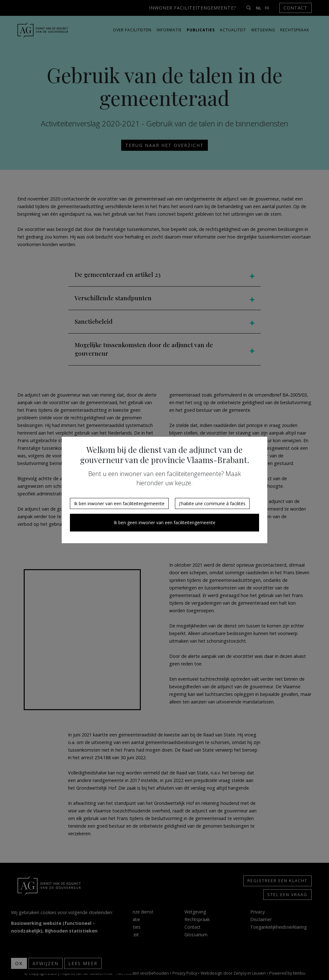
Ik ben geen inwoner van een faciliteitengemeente (164, 522)
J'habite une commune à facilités (212, 503)
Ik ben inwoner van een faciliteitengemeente (119, 503)
